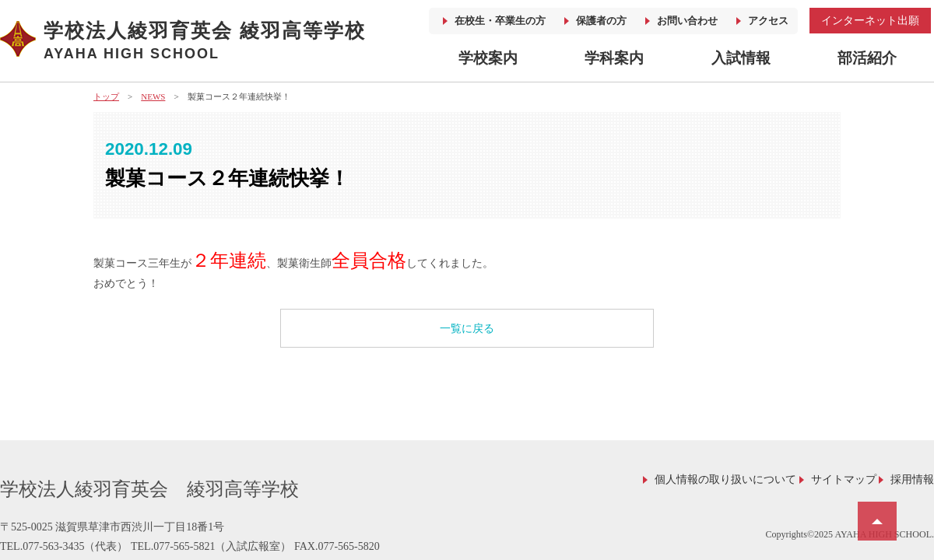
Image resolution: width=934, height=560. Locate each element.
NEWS (153, 96)
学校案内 (488, 58)
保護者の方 (601, 21)
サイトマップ (844, 479)
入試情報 (741, 58)
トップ (106, 96)
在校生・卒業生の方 (500, 21)
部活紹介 (867, 58)
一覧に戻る (467, 329)
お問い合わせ (687, 21)
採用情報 (912, 479)
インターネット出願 (870, 20)
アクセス (768, 21)
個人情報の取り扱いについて (725, 479)
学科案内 (614, 58)
